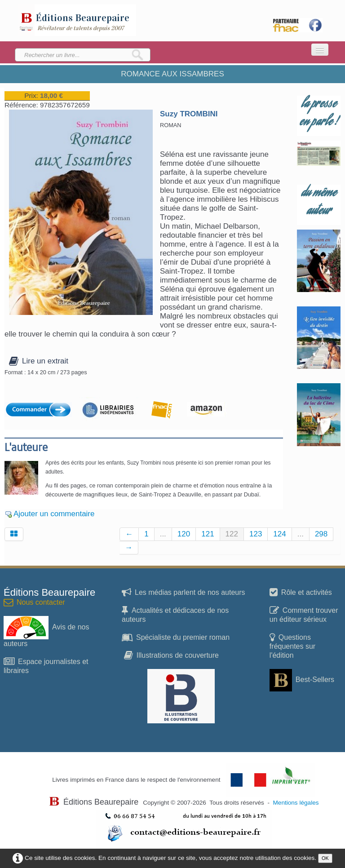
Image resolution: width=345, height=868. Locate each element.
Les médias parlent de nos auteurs (183, 592)
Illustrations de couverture (171, 655)
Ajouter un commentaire (54, 514)
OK (325, 858)
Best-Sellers (302, 680)
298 (321, 534)
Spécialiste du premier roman (176, 637)
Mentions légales (296, 803)
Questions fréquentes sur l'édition (292, 646)
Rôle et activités (301, 592)
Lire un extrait (39, 361)
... (163, 534)
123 (256, 534)
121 (208, 534)
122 (232, 534)
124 (279, 534)
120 (184, 534)
